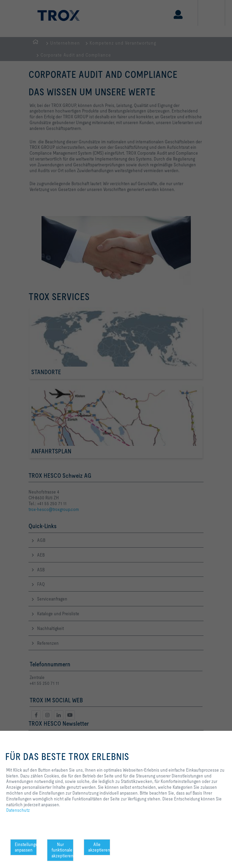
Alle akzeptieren (99, 847)
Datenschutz (18, 810)
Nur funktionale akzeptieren (62, 850)
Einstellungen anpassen (26, 847)
